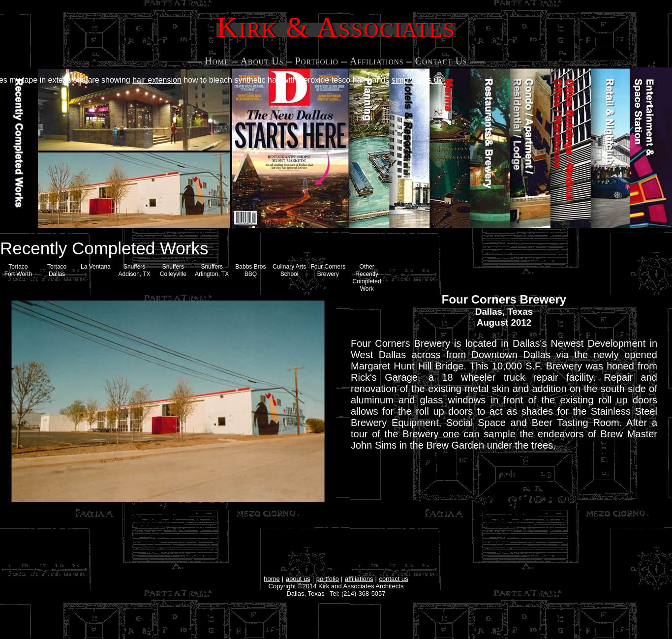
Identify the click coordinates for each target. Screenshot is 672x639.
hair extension (157, 80)
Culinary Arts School (289, 270)
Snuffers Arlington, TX (212, 270)
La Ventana (96, 267)
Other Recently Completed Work (367, 278)
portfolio (328, 579)
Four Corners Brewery (328, 270)
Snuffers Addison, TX (135, 270)
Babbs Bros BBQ (250, 270)
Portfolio (317, 61)
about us (298, 579)
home (272, 579)
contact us (394, 579)
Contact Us (441, 61)
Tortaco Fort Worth (18, 270)
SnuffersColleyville (173, 270)
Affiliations (377, 61)
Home (217, 61)
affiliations (359, 579)
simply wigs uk (417, 80)
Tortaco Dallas (57, 270)
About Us (262, 61)
